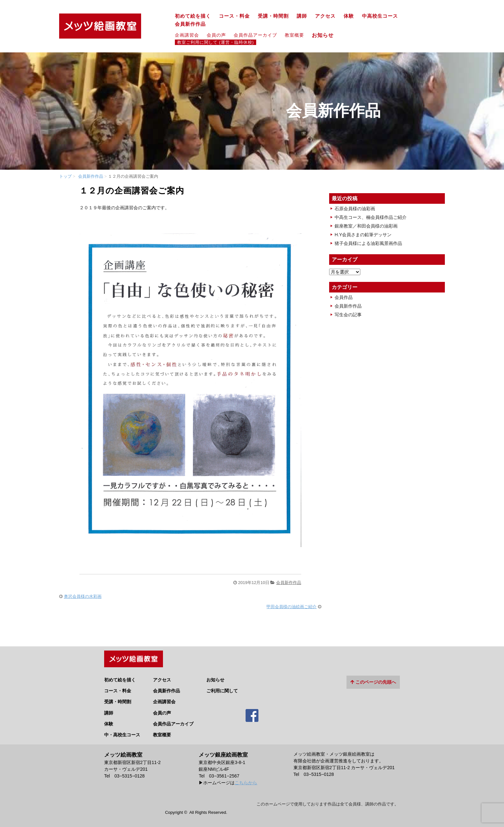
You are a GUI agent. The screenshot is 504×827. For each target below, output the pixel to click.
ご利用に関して (222, 688)
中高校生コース (380, 16)
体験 (349, 16)
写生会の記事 (348, 315)
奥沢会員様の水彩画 (83, 596)
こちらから (246, 780)
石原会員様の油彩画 (355, 209)
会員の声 (216, 35)
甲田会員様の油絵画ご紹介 (292, 607)
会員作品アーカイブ (255, 35)
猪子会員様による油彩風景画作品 (368, 243)
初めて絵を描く (193, 16)
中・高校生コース (122, 732)
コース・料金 (234, 16)
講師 (302, 16)
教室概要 (294, 35)
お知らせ (325, 35)
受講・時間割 (273, 16)
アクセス (325, 16)
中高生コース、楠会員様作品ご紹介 (371, 217)
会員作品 (344, 297)
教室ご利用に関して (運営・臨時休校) (216, 42)
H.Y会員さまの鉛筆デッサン (363, 235)
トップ (65, 176)
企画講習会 (187, 35)
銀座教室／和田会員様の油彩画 (366, 226)
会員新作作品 (190, 24)
